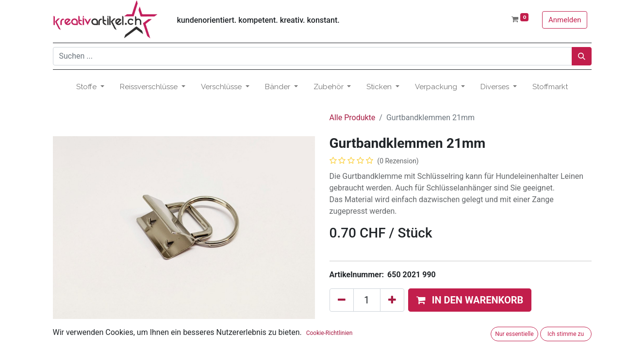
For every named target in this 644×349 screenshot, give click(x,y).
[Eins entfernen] (342, 300)
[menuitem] (550, 87)
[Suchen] (582, 56)
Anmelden (565, 20)
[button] (470, 300)
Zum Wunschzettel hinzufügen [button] (388, 325)
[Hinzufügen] (392, 300)
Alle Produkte (353, 118)
